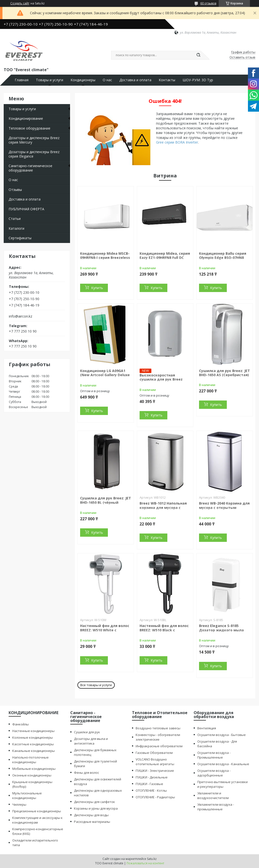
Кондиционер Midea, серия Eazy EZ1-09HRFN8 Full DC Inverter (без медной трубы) (165, 260)
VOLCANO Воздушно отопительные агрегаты (155, 762)
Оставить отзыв (242, 57)
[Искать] (198, 55)
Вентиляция (207, 728)
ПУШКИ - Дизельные (152, 777)
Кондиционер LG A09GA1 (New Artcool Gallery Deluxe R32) (105, 375)
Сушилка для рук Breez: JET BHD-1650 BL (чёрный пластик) (106, 502)
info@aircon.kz (21, 316)
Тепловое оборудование (29, 128)
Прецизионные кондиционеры (37, 811)
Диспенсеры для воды (91, 815)
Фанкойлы (21, 724)
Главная (22, 80)
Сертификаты (20, 238)
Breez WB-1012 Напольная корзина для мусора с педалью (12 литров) (163, 507)
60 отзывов (208, 3)
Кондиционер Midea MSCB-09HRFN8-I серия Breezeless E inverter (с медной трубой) (105, 260)
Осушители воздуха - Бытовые (222, 735)
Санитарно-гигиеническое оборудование (30, 168)
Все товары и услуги (96, 685)
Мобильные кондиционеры (34, 769)
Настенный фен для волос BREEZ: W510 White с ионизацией (105, 630)
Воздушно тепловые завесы (158, 728)
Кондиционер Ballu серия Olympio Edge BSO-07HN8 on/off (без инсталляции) (223, 258)
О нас (107, 80)
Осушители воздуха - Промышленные (214, 755)
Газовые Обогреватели (154, 753)
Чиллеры (19, 804)
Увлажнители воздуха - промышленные (216, 807)
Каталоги (16, 228)
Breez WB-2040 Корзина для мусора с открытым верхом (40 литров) (224, 507)
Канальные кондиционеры (34, 751)
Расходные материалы (92, 822)
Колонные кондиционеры (33, 737)
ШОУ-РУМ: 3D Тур (198, 80)
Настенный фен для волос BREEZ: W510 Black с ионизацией (164, 630)
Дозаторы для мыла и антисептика (91, 741)
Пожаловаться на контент (145, 863)
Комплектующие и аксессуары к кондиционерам (37, 820)
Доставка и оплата (135, 80)
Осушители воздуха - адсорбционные (214, 773)
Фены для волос (86, 773)
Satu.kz (152, 859)
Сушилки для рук (87, 732)
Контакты (167, 80)
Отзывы (15, 190)
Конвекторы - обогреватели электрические (158, 737)
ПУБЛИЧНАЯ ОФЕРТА (26, 209)
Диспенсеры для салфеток (94, 802)
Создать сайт (20, 3)
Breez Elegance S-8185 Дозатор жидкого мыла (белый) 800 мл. (221, 630)
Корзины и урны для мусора (96, 808)
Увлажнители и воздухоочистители (213, 795)
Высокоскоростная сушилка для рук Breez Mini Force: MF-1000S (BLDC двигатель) (163, 382)
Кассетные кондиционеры (33, 744)
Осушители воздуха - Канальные (223, 764)
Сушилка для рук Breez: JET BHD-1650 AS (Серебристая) (224, 373)
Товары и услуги (50, 80)
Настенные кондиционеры (33, 731)
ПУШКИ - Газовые (149, 784)
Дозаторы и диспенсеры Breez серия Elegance (34, 154)
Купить (97, 288)
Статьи (15, 219)
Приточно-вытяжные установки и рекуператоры (223, 784)
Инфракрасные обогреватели (159, 746)
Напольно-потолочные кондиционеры (30, 760)
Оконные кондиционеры (32, 775)
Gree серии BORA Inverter (177, 142)
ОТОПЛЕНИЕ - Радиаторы (155, 797)
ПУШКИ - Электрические (155, 771)
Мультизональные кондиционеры (27, 795)
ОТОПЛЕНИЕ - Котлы (151, 790)
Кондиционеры (83, 80)
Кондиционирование (26, 118)
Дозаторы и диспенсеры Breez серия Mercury (34, 140)
